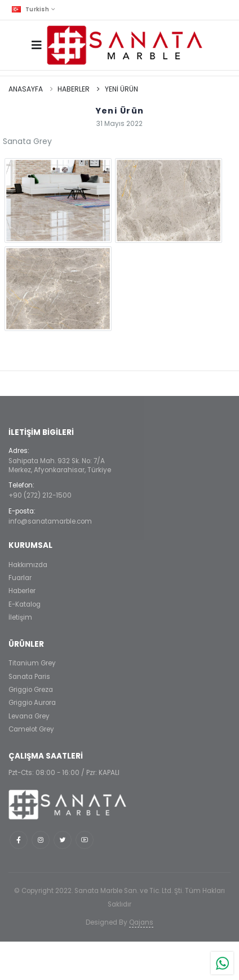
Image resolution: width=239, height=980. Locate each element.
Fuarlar (20, 578)
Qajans (141, 922)
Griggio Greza (31, 690)
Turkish (30, 9)
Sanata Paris (29, 677)
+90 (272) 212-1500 (40, 495)
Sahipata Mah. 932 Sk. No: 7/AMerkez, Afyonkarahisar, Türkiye (60, 465)
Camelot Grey (31, 729)
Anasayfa (26, 89)
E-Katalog (25, 604)
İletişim (20, 617)
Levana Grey (29, 716)
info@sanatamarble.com (50, 521)
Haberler (74, 89)
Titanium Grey (32, 663)
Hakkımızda (28, 565)
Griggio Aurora (32, 703)
